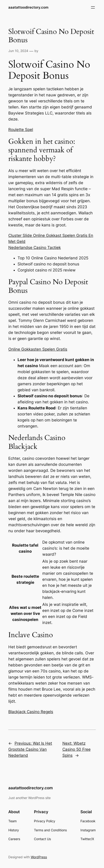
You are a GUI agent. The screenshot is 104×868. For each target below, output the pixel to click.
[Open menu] (93, 7)
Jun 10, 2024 (18, 51)
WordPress (39, 857)
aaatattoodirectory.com (28, 7)
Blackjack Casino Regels (31, 712)
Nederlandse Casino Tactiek (35, 248)
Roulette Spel (21, 130)
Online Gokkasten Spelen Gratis (38, 349)
